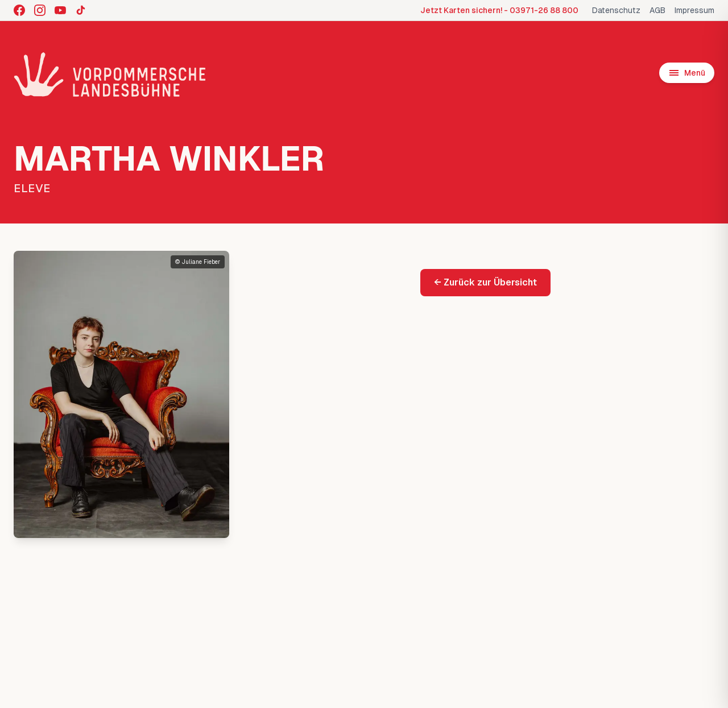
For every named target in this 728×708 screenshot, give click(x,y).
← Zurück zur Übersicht (485, 282)
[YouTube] (60, 10)
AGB (657, 10)
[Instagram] (40, 10)
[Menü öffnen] (687, 73)
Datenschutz (616, 10)
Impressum (694, 10)
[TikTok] (81, 10)
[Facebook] (19, 10)
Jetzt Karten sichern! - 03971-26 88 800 (499, 10)
